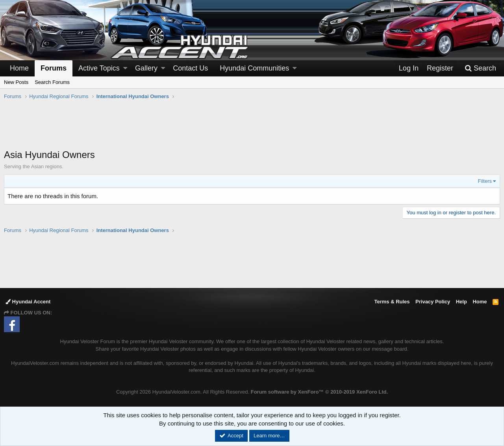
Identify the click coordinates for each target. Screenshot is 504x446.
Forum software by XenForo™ (319, 392)
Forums (54, 68)
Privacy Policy (433, 302)
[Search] (480, 68)
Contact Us (190, 68)
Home (19, 68)
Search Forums (52, 82)
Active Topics (99, 68)
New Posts (16, 82)
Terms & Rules (392, 302)
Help (461, 302)
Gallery (146, 68)
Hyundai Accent (28, 302)
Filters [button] (485, 181)
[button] (125, 68)
